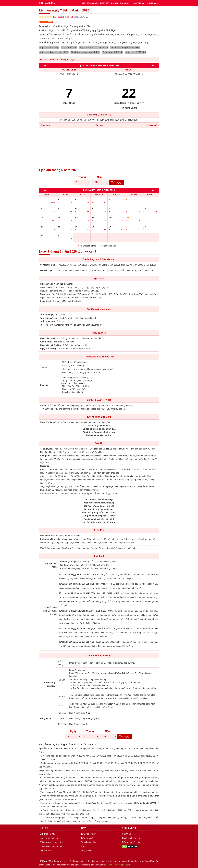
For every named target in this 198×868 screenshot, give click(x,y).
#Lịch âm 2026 (69, 48)
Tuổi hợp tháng (47, 321)
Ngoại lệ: (45, 466)
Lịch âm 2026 (46, 850)
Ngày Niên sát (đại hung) (52, 345)
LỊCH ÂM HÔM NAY (90, 3)
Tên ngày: (45, 449)
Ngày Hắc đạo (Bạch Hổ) (52, 338)
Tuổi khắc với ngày (49, 318)
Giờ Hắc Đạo (46, 270)
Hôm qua (45, 125)
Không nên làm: (48, 539)
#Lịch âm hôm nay (49, 48)
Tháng (82, 177)
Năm (100, 177)
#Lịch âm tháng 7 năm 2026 (85, 52)
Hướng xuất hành (51, 565)
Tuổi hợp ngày (47, 315)
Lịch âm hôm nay (47, 834)
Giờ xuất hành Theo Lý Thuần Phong (49, 611)
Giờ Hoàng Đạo (48, 265)
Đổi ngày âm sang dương (51, 846)
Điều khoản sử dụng (131, 842)
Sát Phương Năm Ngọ (49, 684)
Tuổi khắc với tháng (50, 325)
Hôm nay (99, 125)
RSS (83, 846)
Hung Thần (45, 719)
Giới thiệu (126, 834)
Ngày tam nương (48, 349)
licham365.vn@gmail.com (118, 865)
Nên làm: (44, 452)
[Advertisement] (99, 148)
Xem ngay (116, 182)
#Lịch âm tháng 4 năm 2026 (94, 48)
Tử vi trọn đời (87, 838)
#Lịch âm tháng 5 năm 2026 (125, 48)
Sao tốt (44, 367)
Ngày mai (152, 125)
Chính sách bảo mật (131, 838)
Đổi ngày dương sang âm (51, 842)
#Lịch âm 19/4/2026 (112, 52)
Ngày (73, 731)
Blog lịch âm (86, 850)
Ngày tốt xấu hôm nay (49, 838)
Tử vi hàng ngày (88, 834)
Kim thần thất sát (48, 342)
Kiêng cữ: (45, 456)
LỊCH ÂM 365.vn (48, 3)
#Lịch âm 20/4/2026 (136, 52)
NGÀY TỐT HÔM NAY (109, 3)
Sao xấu (44, 385)
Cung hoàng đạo (88, 842)
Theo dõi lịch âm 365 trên (70, 17)
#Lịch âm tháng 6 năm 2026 (54, 52)
